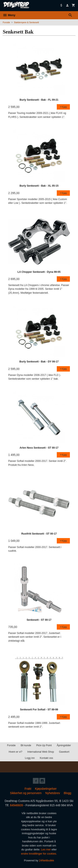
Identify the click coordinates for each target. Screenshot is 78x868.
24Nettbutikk (47, 860)
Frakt (28, 789)
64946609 (16, 805)
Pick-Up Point (44, 745)
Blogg (67, 793)
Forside (6, 22)
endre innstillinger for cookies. (39, 854)
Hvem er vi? (15, 752)
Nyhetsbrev (53, 793)
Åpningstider (64, 745)
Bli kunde (26, 745)
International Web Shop (41, 752)
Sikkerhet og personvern (26, 793)
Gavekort (64, 752)
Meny (9, 15)
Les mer (46, 849)
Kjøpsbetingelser (46, 789)
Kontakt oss (46, 758)
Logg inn (30, 758)
